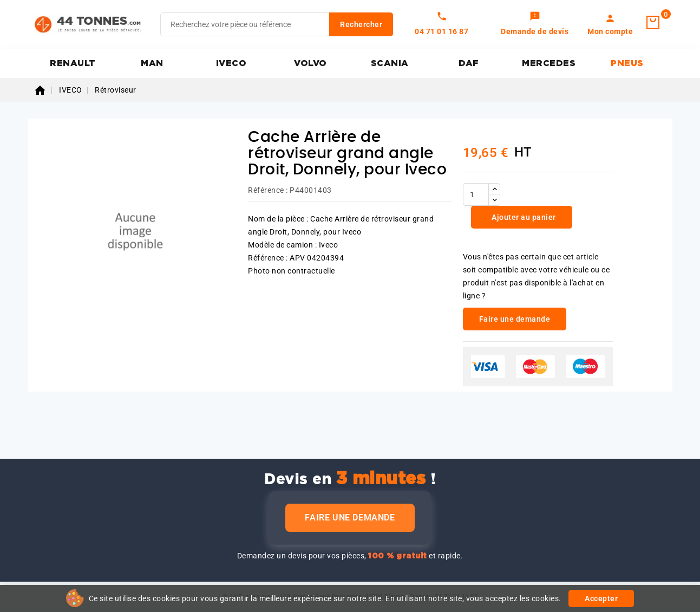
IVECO (231, 63)
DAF (469, 63)
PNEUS (627, 63)
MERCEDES (549, 63)
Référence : (268, 190)
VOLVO (310, 63)
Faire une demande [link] (515, 319)
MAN (152, 63)
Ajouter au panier (523, 217)
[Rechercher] (277, 24)
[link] (535, 24)
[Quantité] (476, 194)
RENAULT (73, 63)
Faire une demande (350, 517)
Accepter (601, 598)
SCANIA (390, 63)
